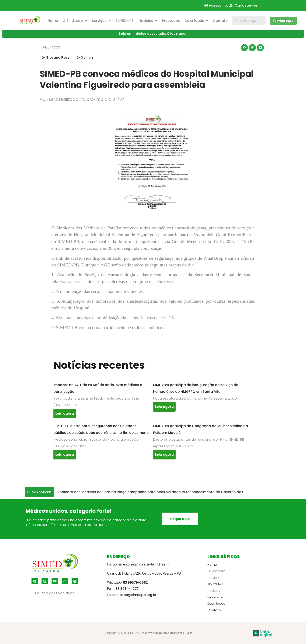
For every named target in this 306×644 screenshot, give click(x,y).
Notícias (148, 21)
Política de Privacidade (55, 593)
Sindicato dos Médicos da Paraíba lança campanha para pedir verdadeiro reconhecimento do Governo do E (150, 492)
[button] (75, 21)
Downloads (196, 21)
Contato (220, 21)
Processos (171, 21)
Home (53, 21)
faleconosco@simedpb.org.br (132, 595)
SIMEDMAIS (124, 21)
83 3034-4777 (127, 589)
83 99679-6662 (135, 583)
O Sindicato (75, 21)
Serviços (101, 21)
